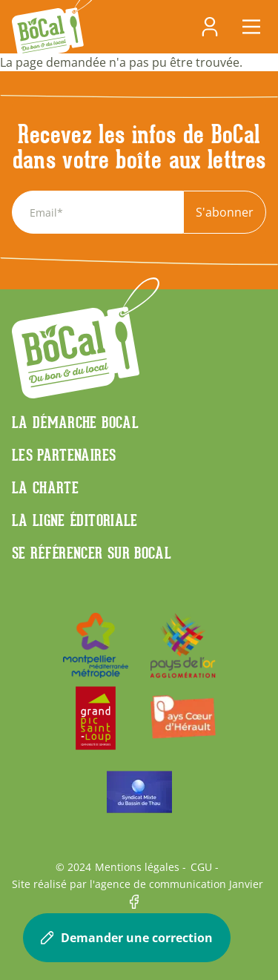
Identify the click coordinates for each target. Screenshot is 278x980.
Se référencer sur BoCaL (92, 553)
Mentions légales (137, 867)
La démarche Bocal (75, 422)
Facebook (139, 902)
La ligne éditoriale (75, 520)
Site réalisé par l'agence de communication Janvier (138, 884)
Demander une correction (127, 938)
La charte (45, 487)
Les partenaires (64, 455)
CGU (201, 867)
